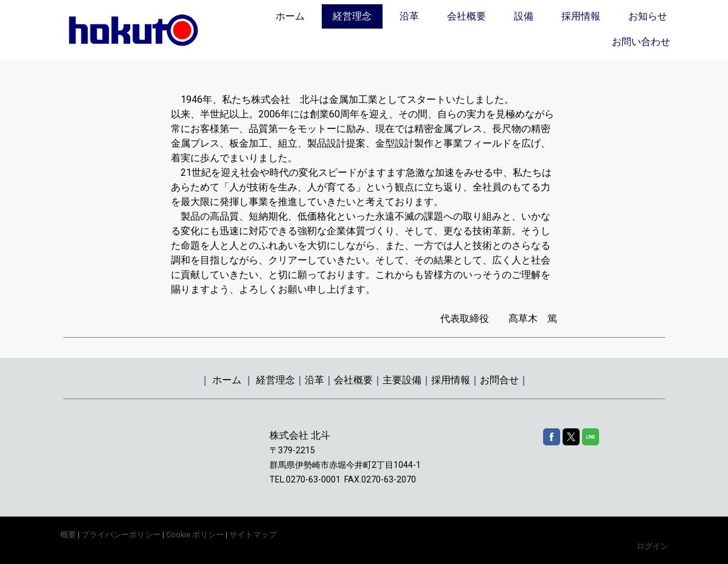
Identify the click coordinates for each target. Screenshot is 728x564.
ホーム (290, 16)
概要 (68, 534)
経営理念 (352, 16)
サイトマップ (253, 534)
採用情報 (581, 16)
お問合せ (499, 380)
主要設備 (402, 380)
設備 (524, 16)
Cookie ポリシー (195, 534)
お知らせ (648, 16)
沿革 (409, 16)
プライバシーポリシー (121, 534)
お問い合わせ (641, 42)
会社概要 (466, 16)
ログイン (653, 546)
